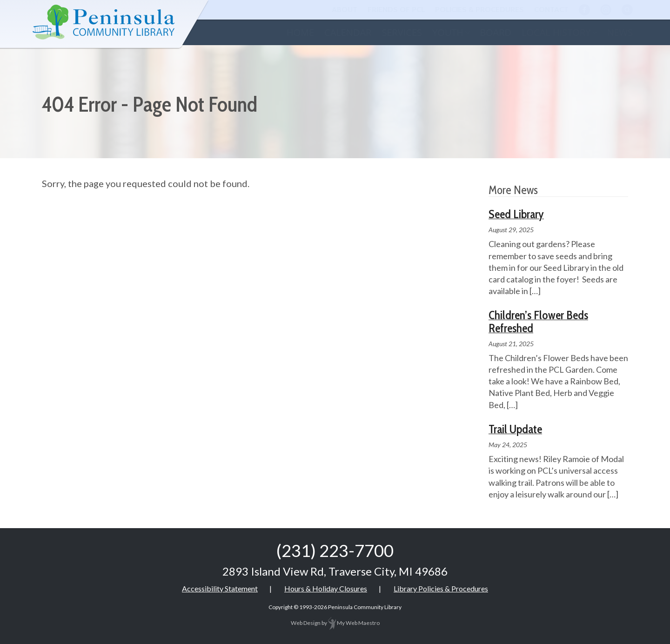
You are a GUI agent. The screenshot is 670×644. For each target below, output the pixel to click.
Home (300, 32)
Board (496, 32)
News (620, 32)
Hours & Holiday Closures (326, 588)
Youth (448, 32)
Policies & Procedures (479, 10)
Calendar (348, 32)
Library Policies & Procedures (441, 588)
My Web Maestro (354, 623)
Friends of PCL (396, 10)
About (345, 10)
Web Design (306, 623)
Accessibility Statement (220, 588)
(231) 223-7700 (335, 550)
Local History (556, 32)
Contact (551, 10)
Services (402, 32)
